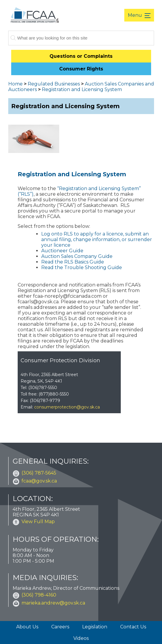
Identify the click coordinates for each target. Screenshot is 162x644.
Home (15, 84)
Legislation (95, 627)
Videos (81, 638)
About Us (27, 627)
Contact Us (133, 627)
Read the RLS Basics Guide (73, 262)
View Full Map (38, 522)
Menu (135, 15)
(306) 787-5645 (39, 473)
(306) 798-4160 (39, 595)
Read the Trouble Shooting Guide (82, 267)
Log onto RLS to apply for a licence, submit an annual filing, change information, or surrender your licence (97, 239)
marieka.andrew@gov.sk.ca (53, 603)
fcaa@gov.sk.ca (39, 481)
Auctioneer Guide (62, 251)
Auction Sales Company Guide (77, 256)
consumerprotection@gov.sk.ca (67, 407)
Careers (60, 627)
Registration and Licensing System (82, 89)
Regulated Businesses (54, 84)
